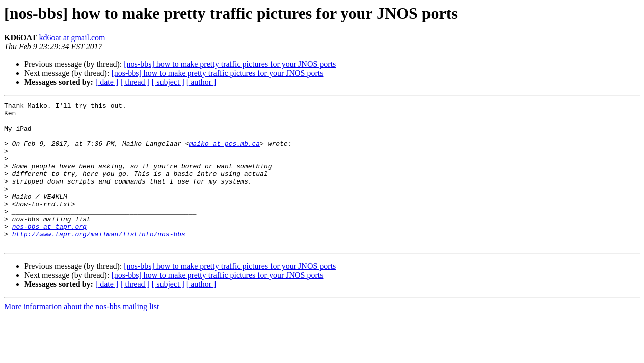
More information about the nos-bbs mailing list (82, 335)
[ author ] (201, 82)
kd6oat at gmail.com (72, 38)
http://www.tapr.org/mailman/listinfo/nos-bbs (99, 261)
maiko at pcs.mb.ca (225, 152)
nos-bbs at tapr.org (49, 252)
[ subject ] (168, 82)
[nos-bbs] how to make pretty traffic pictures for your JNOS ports (230, 64)
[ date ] (107, 82)
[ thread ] (135, 82)
